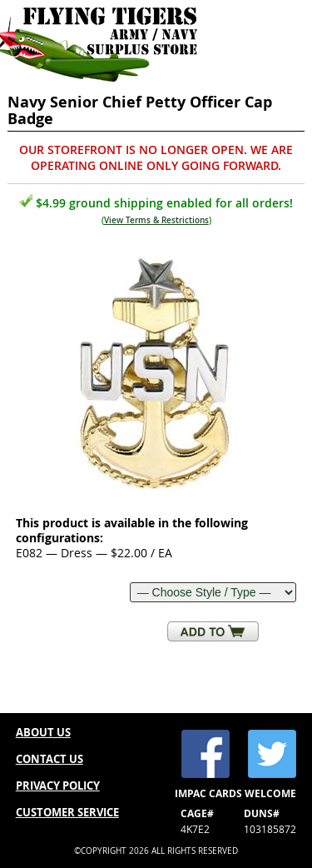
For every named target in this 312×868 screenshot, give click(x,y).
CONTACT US (50, 759)
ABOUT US (43, 732)
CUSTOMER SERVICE (67, 812)
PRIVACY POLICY (58, 786)
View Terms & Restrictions (156, 220)
